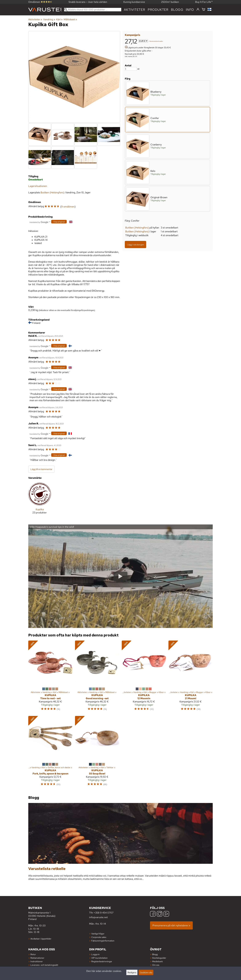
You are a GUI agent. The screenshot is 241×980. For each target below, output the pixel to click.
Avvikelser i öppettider (41, 939)
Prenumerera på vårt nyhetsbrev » (171, 925)
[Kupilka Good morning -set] (97, 677)
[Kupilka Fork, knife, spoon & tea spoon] (50, 752)
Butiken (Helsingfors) (137, 228)
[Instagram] (160, 914)
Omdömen (40, 2)
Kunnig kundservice (134, 2)
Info (190, 10)
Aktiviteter (135, 10)
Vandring (49, 19)
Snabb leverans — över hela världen (88, 2)
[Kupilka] (40, 501)
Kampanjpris (132, 35)
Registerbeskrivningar (102, 961)
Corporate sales (99, 937)
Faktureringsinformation (103, 941)
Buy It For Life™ (204, 2)
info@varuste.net (98, 917)
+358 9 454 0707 (104, 913)
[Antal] (131, 69)
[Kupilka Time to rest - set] (50, 677)
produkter (158, 10)
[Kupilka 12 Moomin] (144, 677)
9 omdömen (68, 207)
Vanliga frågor (98, 934)
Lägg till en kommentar (41, 469)
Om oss (156, 965)
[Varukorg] (203, 10)
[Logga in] (198, 10)
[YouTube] (166, 914)
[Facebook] (153, 914)
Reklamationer (37, 958)
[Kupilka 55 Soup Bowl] (97, 752)
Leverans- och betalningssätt (44, 965)
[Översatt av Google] (39, 222)
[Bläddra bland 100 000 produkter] (93, 10)
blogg (177, 10)
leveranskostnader (156, 41)
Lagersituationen (38, 186)
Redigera (132, 972)
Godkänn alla (146, 972)
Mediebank (157, 961)
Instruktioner (37, 961)
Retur (33, 954)
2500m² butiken (170, 2)
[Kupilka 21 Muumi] (191, 677)
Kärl (59, 19)
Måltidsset (70, 19)
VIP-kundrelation (99, 958)
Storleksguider (159, 958)
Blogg (155, 954)
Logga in (95, 954)
